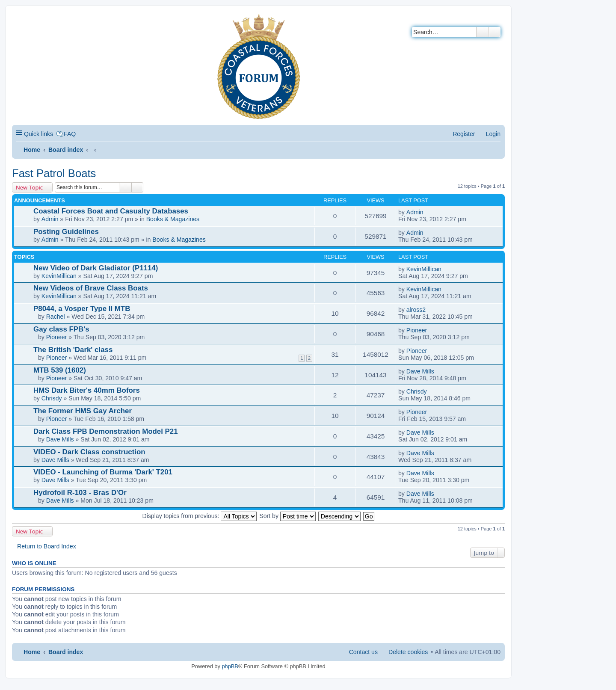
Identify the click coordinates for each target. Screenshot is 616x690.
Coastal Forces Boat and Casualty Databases (111, 211)
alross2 (416, 310)
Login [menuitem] (493, 134)
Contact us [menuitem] (363, 652)
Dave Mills (420, 371)
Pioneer (57, 337)
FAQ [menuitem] (70, 134)
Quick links (38, 134)
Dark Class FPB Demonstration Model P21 (106, 431)
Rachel (56, 317)
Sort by (287, 516)
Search (483, 32)
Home (32, 150)
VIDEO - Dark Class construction (89, 452)
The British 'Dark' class (73, 350)
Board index (66, 150)
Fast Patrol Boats (54, 173)
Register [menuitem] (464, 134)
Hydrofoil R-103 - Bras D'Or (80, 493)
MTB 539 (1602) (60, 370)
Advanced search (495, 32)
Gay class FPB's (61, 329)
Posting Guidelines (66, 232)
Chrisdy (52, 398)
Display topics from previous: (200, 516)
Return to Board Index (47, 546)
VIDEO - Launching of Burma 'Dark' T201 (103, 472)
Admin (50, 219)
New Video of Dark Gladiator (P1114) (96, 268)
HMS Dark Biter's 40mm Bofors (87, 390)
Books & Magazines (173, 219)
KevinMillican (59, 276)
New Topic (29, 187)
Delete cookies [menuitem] (408, 652)
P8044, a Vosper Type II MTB (82, 309)
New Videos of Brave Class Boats (91, 288)
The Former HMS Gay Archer (83, 411)
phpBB (230, 666)
